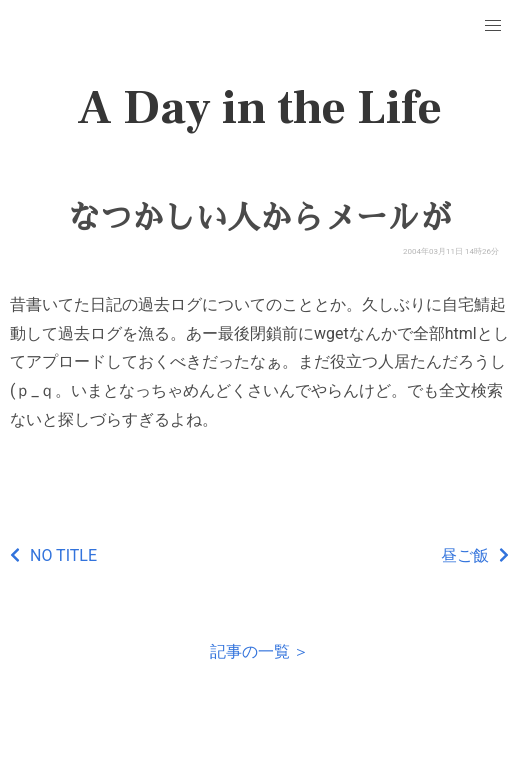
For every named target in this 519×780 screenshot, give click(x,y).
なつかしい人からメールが (259, 218)
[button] (493, 26)
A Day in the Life (259, 108)
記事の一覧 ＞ (260, 651)
